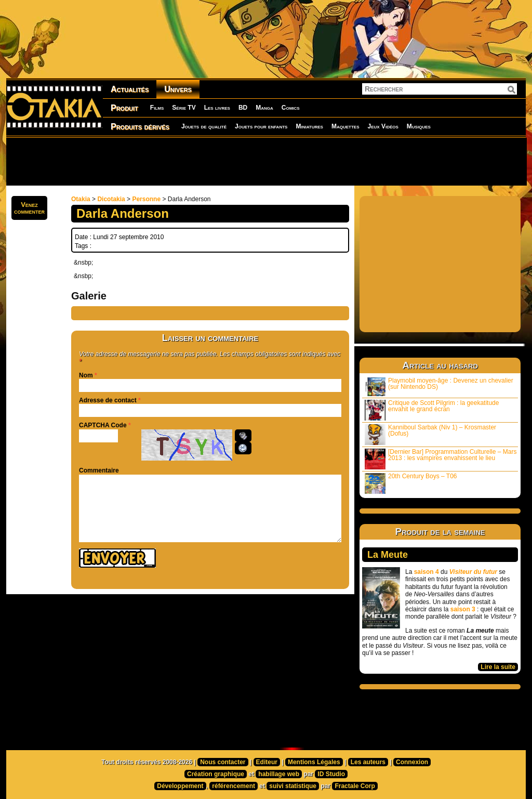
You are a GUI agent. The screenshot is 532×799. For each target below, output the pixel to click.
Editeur (267, 762)
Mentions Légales (314, 762)
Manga (264, 108)
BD (243, 108)
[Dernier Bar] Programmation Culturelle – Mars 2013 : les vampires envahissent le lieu (441, 459)
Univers (178, 89)
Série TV (184, 108)
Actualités (130, 89)
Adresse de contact (108, 400)
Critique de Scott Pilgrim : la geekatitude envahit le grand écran (432, 410)
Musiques (419, 126)
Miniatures (309, 126)
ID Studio (331, 774)
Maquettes (345, 126)
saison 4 (427, 572)
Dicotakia (111, 199)
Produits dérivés (140, 127)
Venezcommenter (29, 208)
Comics (291, 108)
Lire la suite (498, 667)
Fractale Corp (355, 786)
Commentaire (99, 470)
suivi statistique (293, 786)
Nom (86, 375)
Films (157, 108)
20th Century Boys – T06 (411, 483)
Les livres (217, 108)
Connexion (412, 762)
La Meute (388, 555)
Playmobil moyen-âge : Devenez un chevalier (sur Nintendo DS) (439, 387)
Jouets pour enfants (261, 126)
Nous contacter (223, 762)
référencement (234, 786)
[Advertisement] (266, 161)
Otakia (81, 199)
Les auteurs (368, 762)
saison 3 (463, 609)
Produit (124, 108)
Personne (146, 199)
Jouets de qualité (204, 126)
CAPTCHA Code (103, 425)
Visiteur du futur (473, 572)
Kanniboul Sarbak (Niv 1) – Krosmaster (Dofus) (430, 434)
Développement (180, 786)
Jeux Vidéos (383, 126)
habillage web (279, 774)
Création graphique (216, 774)
